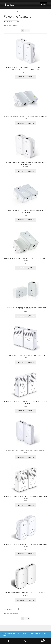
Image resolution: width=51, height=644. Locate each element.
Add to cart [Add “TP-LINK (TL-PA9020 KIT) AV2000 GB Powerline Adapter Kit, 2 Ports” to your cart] (20, 600)
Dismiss (4, 635)
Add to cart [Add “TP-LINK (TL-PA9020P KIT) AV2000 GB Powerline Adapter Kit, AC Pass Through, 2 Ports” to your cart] (20, 171)
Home (7, 11)
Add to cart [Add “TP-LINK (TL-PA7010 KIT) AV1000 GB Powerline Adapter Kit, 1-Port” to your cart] (20, 362)
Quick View (31, 77)
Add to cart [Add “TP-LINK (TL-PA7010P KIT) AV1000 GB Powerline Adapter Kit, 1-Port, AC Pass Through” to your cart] (20, 411)
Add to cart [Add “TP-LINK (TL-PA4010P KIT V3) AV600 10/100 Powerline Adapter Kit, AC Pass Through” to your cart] (20, 219)
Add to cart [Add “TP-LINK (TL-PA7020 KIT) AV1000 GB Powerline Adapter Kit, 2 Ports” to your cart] (20, 457)
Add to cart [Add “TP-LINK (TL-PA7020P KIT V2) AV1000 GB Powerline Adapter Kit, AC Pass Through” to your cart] (20, 505)
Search (25, 641)
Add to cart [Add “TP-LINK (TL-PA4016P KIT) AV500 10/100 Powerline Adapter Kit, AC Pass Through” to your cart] (20, 268)
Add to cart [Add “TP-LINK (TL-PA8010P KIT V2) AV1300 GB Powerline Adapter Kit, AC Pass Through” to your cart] (20, 553)
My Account (8, 641)
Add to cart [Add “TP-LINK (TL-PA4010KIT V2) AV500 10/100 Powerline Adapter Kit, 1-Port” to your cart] (20, 123)
